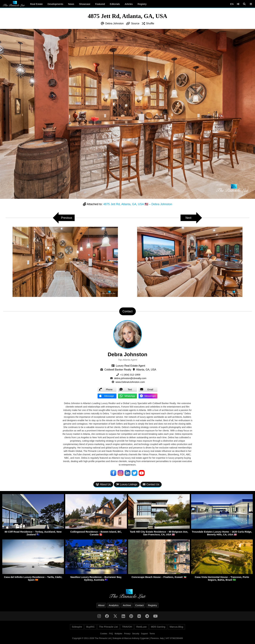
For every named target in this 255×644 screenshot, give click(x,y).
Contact (140, 605)
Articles (129, 4)
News (71, 4)
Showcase (85, 4)
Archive (127, 605)
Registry (142, 4)
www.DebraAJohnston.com (130, 382)
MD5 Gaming (158, 627)
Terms (152, 634)
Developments (55, 4)
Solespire (77, 627)
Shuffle (150, 23)
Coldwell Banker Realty (118, 370)
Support (144, 634)
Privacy (127, 634)
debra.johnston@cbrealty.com (130, 378)
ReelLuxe (141, 627)
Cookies (104, 634)
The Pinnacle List (108, 627)
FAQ (111, 634)
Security (136, 634)
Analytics (114, 605)
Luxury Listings (127, 484)
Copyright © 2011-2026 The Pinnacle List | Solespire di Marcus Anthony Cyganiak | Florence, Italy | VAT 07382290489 (127, 638)
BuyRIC (91, 627)
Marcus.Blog (176, 627)
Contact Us (151, 484)
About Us (103, 484)
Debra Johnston (114, 23)
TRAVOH (127, 627)
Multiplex (118, 634)
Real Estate (36, 4)
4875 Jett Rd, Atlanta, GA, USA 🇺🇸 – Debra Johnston (138, 204)
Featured (100, 4)
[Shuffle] (238, 4)
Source (135, 23)
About (101, 605)
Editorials (115, 4)
